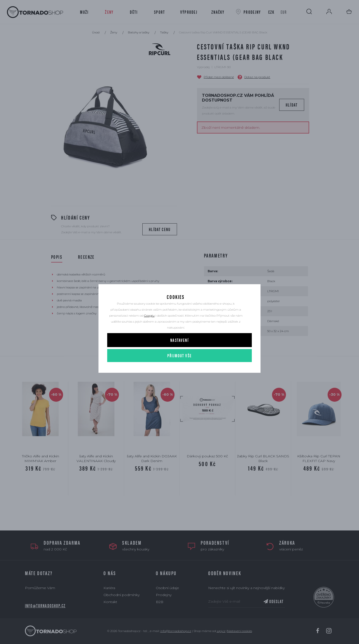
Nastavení (179, 352)
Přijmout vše (179, 368)
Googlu (149, 328)
